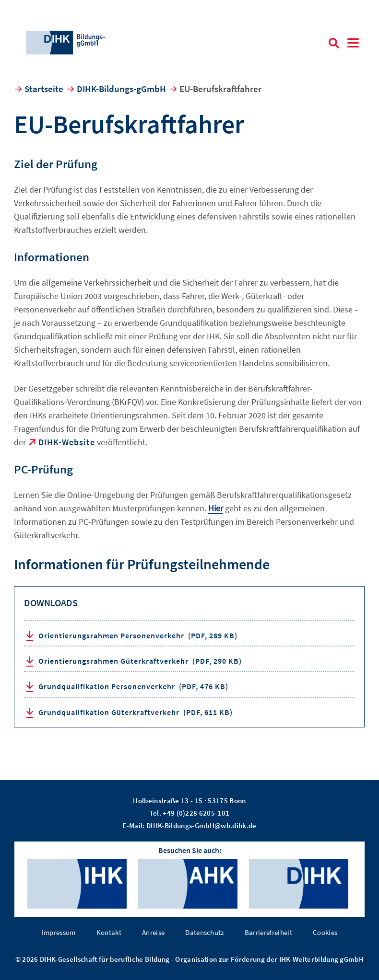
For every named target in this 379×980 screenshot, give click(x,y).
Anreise (153, 932)
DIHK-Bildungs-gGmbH (121, 89)
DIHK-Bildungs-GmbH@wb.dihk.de (201, 825)
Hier (216, 508)
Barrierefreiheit (268, 932)
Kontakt (109, 932)
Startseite (44, 89)
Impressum (59, 932)
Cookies (325, 932)
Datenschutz (205, 932)
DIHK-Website (67, 442)
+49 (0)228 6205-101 (196, 813)
